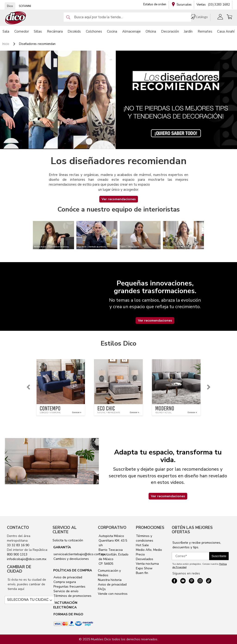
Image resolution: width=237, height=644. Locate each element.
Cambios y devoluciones (71, 559)
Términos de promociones (72, 596)
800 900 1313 (17, 554)
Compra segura (64, 582)
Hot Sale (142, 545)
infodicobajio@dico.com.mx (27, 559)
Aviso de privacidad (67, 577)
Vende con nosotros (113, 594)
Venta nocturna (147, 564)
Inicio (6, 44)
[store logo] (16, 18)
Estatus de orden (155, 4)
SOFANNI (25, 6)
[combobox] (127, 17)
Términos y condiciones (145, 538)
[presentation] (28, 387)
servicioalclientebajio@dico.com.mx (79, 554)
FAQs (102, 589)
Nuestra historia (110, 580)
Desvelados (145, 559)
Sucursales (184, 5)
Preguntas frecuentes (69, 587)
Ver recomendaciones (119, 199)
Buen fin (142, 573)
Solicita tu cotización (68, 540)
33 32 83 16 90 (18, 545)
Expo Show (144, 568)
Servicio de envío (65, 591)
